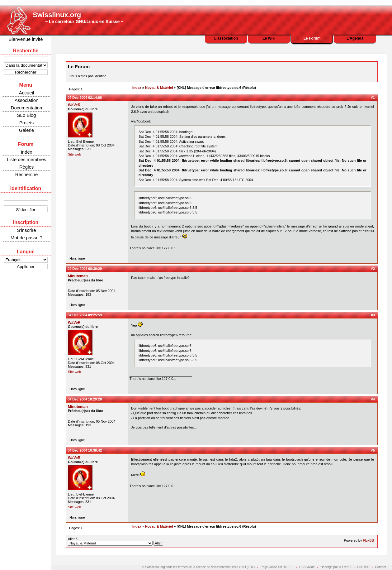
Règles (27, 167)
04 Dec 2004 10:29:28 (85, 399)
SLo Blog (27, 115)
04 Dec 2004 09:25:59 (85, 315)
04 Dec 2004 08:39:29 (85, 269)
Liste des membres (27, 159)
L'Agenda (355, 38)
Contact (380, 567)
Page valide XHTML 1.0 (277, 567)
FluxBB (368, 540)
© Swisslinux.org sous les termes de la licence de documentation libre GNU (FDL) (198, 567)
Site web (74, 154)
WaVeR (74, 105)
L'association (226, 38)
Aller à (116, 541)
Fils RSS (363, 567)
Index (27, 152)
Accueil (26, 93)
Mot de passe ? (27, 238)
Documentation (27, 108)
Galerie (26, 130)
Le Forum (312, 38)
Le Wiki (269, 38)
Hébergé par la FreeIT (336, 567)
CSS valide (307, 567)
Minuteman (78, 276)
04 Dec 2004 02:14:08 (85, 98)
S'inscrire (26, 230)
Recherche (27, 174)
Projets (27, 123)
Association (27, 100)
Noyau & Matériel (159, 88)
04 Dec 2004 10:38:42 (85, 450)
